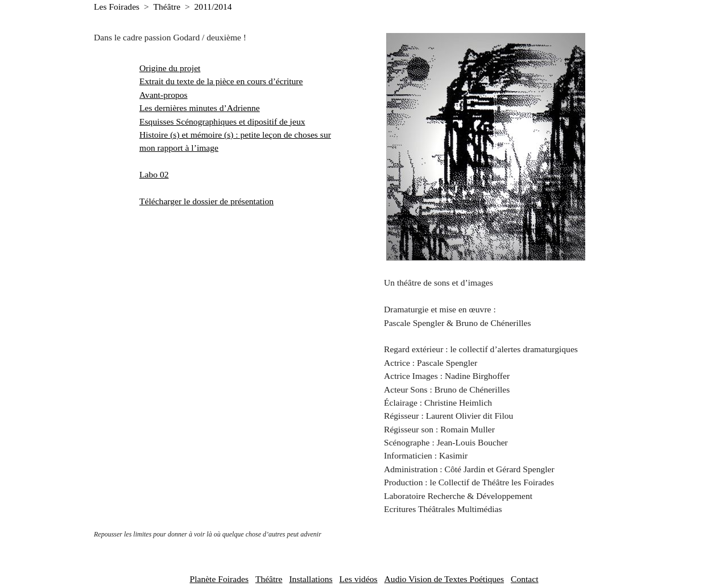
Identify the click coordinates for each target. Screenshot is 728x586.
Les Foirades (117, 7)
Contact (525, 579)
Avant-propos (164, 95)
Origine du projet (170, 68)
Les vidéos (359, 579)
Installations (311, 579)
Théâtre (167, 7)
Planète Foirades (219, 579)
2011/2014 (213, 7)
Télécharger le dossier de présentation (206, 201)
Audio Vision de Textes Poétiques (444, 579)
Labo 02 (154, 174)
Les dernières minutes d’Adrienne (200, 108)
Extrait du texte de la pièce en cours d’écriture (221, 81)
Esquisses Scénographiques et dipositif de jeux (222, 121)
